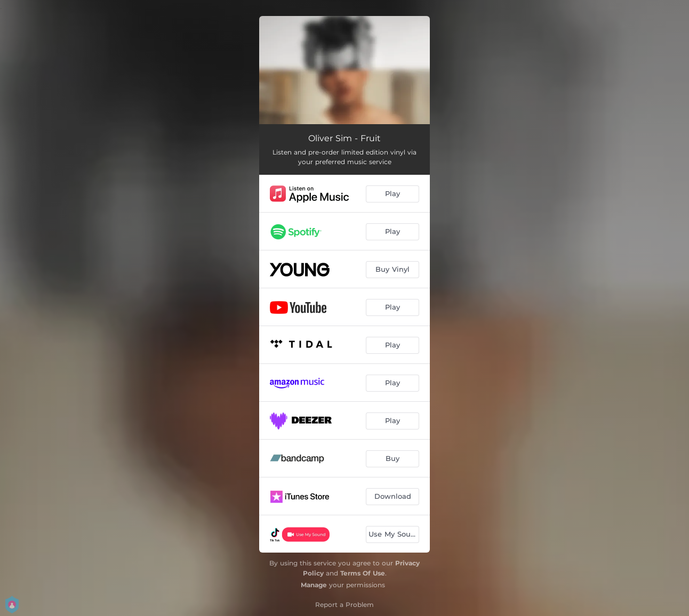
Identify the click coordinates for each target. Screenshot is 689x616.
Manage (314, 585)
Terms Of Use (363, 573)
